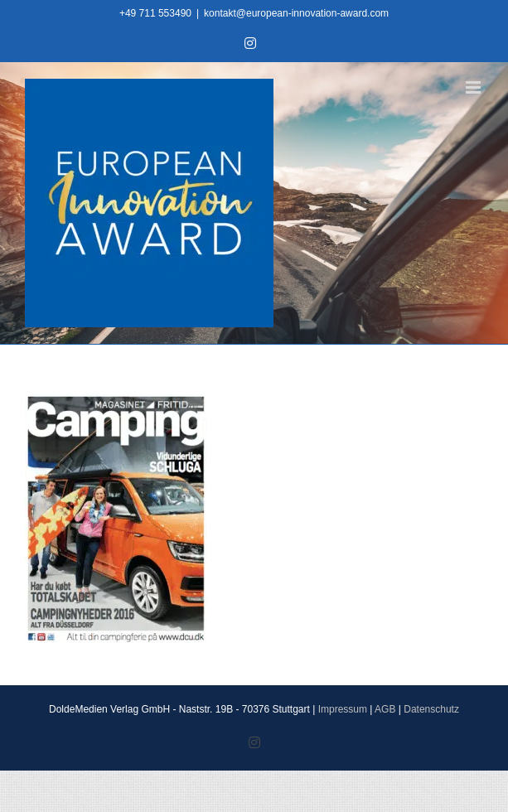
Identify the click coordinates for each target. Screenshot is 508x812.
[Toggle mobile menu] (474, 87)
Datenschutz (431, 709)
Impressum (343, 709)
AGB (385, 709)
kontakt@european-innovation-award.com (296, 13)
